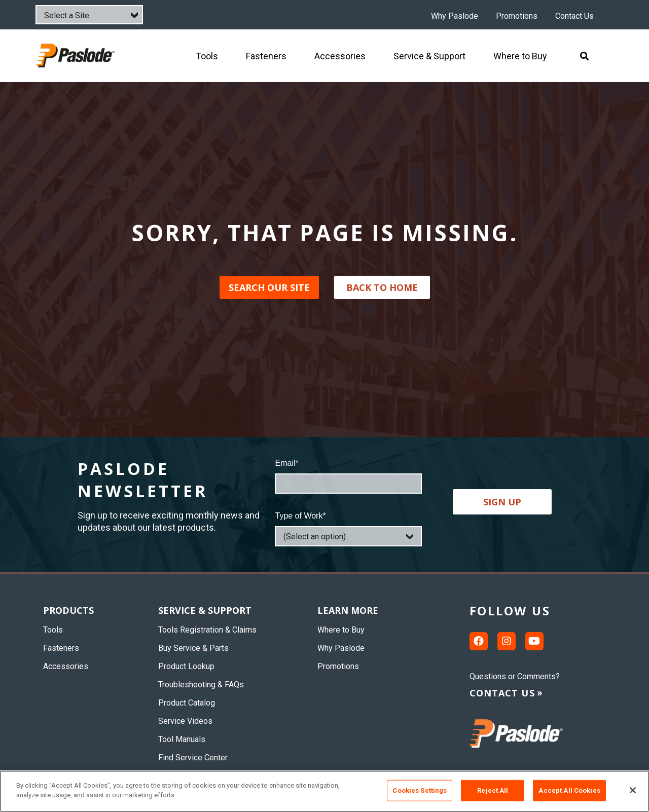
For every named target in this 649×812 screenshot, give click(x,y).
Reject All (493, 790)
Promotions (517, 16)
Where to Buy (341, 630)
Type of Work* (300, 516)
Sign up (502, 502)
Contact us (502, 693)
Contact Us (574, 16)
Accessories (66, 666)
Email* (286, 463)
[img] (77, 56)
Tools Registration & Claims (207, 630)
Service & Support (205, 610)
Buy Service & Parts (193, 648)
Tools (53, 630)
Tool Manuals (182, 739)
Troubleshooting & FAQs (201, 685)
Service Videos (185, 721)
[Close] (633, 790)
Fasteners (61, 648)
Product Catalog (187, 703)
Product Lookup (186, 666)
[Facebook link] (479, 641)
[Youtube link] (534, 641)
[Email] (348, 484)
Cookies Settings (420, 790)
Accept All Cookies (569, 790)
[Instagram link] (507, 641)
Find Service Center (193, 758)
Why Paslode (455, 16)
